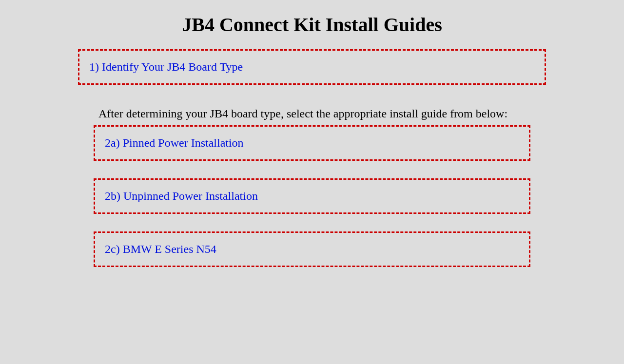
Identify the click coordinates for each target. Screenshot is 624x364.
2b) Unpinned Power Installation (181, 196)
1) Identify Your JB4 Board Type (166, 67)
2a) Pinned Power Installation (174, 143)
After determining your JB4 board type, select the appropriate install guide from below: (303, 114)
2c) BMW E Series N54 (161, 249)
